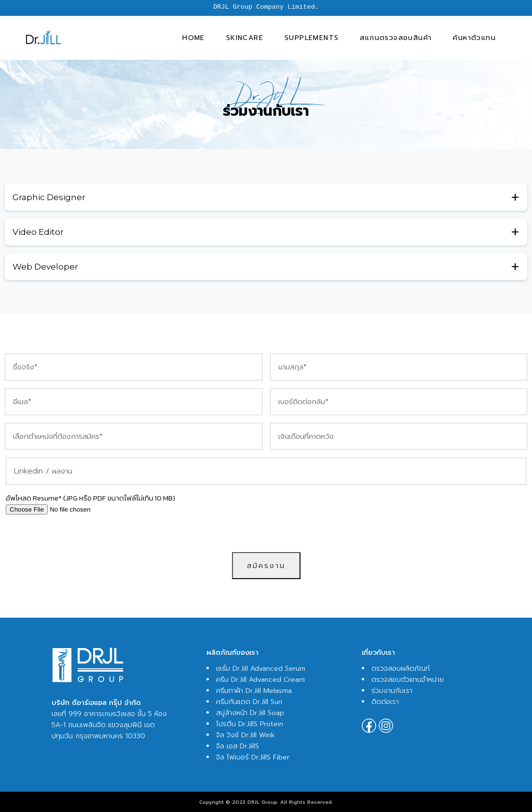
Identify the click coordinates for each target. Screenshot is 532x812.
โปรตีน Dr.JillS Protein (250, 724)
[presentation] (266, 533)
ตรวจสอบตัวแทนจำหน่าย (408, 680)
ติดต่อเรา (385, 702)
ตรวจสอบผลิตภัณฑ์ (401, 669)
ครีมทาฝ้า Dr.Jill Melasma (254, 691)
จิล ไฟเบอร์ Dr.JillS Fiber (253, 757)
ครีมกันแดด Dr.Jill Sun (249, 702)
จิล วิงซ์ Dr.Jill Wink (246, 735)
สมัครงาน (266, 566)
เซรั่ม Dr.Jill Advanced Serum (261, 669)
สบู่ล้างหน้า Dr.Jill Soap (250, 713)
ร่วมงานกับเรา (392, 691)
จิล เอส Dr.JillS (238, 746)
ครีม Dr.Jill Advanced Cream (260, 680)
